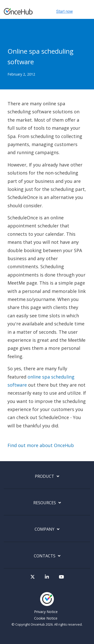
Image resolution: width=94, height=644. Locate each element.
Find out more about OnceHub (41, 445)
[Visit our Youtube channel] (61, 577)
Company (44, 529)
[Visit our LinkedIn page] (47, 577)
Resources (45, 503)
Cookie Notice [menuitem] (46, 618)
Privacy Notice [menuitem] (46, 612)
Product (44, 476)
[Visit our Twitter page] (33, 577)
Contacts (45, 556)
